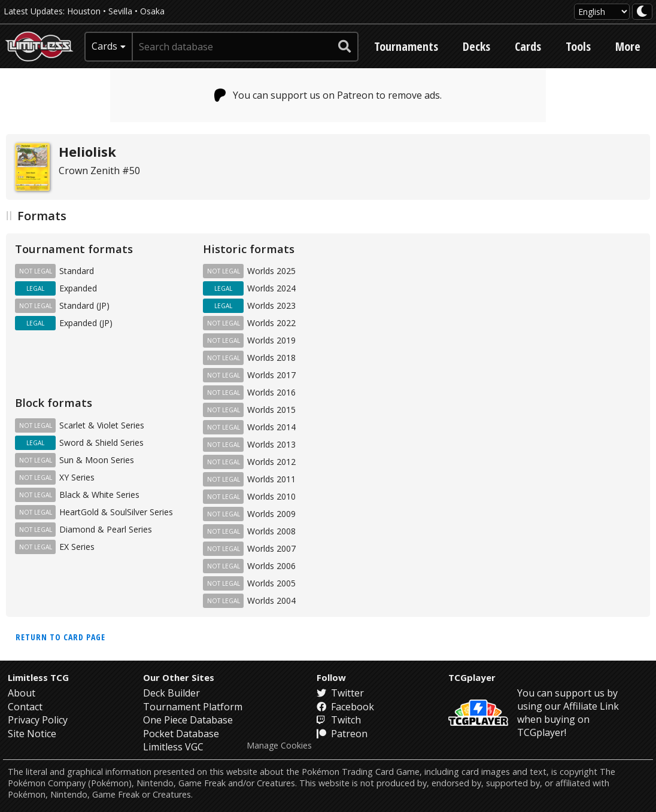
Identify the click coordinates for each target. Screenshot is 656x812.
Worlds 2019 (271, 340)
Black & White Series (99, 495)
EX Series (77, 547)
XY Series (77, 477)
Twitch (339, 720)
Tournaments (406, 46)
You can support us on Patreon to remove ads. (328, 95)
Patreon (342, 734)
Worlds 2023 (271, 305)
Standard (77, 271)
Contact (25, 707)
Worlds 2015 (271, 410)
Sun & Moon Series (97, 460)
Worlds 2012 (271, 462)
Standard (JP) (84, 305)
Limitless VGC (173, 747)
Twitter (340, 693)
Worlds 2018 (271, 358)
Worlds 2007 (271, 548)
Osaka (152, 11)
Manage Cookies (279, 746)
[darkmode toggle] (642, 12)
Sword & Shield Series (101, 443)
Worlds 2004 (271, 600)
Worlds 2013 (271, 444)
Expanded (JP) (86, 323)
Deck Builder (171, 693)
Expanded (78, 288)
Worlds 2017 (271, 375)
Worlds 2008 (271, 531)
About (22, 693)
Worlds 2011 (271, 479)
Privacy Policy (38, 720)
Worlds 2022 (271, 323)
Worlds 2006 (271, 566)
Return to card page (60, 637)
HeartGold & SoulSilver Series (116, 512)
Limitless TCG (38, 677)
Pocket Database (181, 734)
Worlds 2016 (271, 392)
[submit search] (345, 47)
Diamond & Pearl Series (106, 529)
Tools (578, 46)
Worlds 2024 (271, 288)
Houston (84, 11)
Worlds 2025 (271, 271)
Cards (528, 46)
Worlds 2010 (271, 496)
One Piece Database (188, 720)
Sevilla (120, 11)
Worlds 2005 (271, 583)
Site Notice (32, 734)
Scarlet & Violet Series (102, 425)
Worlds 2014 (271, 427)
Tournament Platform (193, 707)
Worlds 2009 (271, 514)
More (628, 46)
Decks (476, 46)
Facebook (345, 707)
